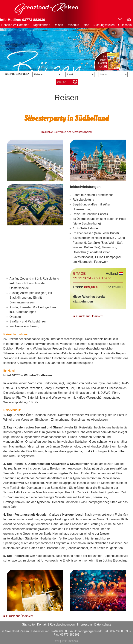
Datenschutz (103, 624)
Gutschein (125, 25)
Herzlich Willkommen (15, 25)
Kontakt (42, 624)
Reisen (58, 25)
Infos (86, 25)
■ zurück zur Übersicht (88, 316)
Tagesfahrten (42, 25)
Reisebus (73, 25)
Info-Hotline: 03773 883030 (23, 20)
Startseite (28, 624)
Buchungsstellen (104, 25)
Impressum (84, 624)
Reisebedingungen (62, 624)
